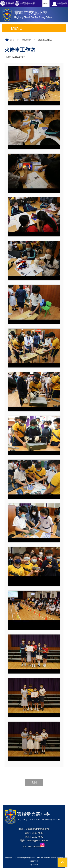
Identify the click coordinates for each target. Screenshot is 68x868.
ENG (46, 4)
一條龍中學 (62, 3)
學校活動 (26, 40)
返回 (34, 782)
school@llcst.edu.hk (38, 841)
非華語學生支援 (28, 3)
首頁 (12, 40)
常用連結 (10, 3)
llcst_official (36, 847)
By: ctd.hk (34, 864)
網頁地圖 (9, 858)
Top (67, 860)
